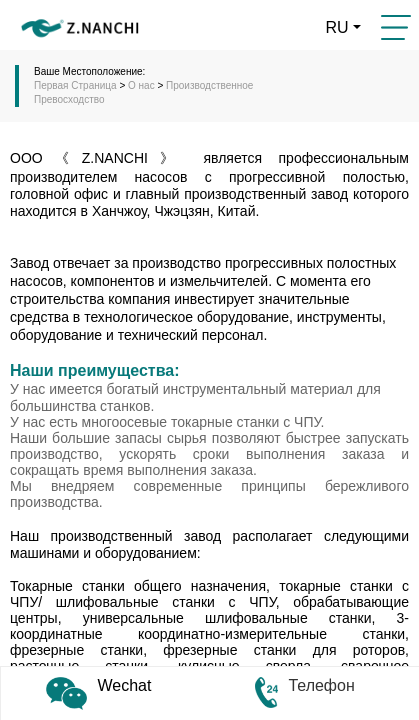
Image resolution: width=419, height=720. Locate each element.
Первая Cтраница (75, 85)
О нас (142, 85)
